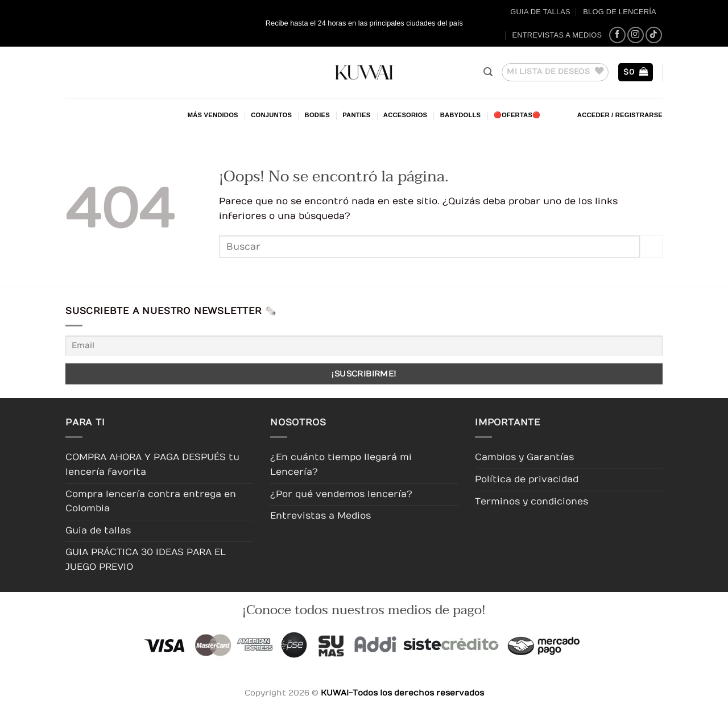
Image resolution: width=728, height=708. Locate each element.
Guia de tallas (540, 12)
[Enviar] (651, 247)
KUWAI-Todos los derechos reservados (402, 693)
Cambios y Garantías (524, 457)
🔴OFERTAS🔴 (517, 115)
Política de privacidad (527, 479)
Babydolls (461, 115)
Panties (356, 115)
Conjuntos (271, 115)
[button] (488, 72)
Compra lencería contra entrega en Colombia (151, 502)
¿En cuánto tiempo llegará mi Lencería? (341, 465)
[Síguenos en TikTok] (654, 35)
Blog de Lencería (620, 12)
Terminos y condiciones (531, 502)
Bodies (317, 115)
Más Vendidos (213, 115)
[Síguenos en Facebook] (617, 35)
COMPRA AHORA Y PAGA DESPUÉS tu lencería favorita (152, 465)
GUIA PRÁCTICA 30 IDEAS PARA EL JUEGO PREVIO (146, 560)
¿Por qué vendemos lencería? (341, 494)
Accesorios (405, 115)
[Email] (364, 345)
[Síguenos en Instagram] (636, 35)
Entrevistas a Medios (557, 35)
